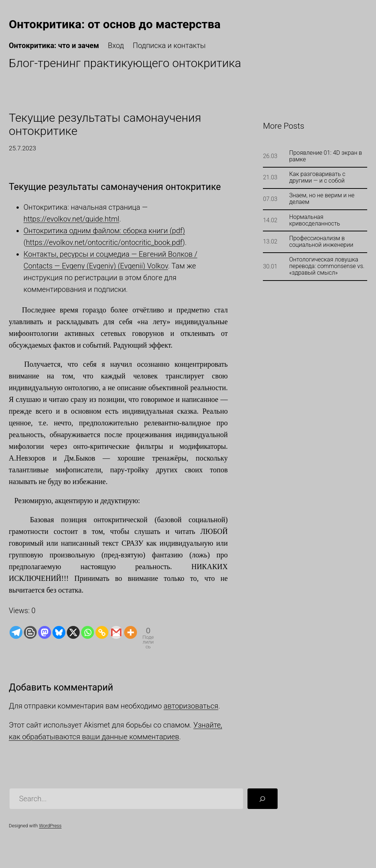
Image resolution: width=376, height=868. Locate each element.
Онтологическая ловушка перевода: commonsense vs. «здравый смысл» (327, 266)
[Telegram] (16, 632)
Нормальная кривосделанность (314, 220)
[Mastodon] (45, 632)
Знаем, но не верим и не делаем (322, 199)
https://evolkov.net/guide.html (71, 219)
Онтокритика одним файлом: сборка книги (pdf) (104, 231)
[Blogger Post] (30, 632)
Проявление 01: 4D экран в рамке (326, 156)
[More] (131, 632)
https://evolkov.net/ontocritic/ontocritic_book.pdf (104, 242)
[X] (73, 632)
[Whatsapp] (88, 632)
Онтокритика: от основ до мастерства (115, 24)
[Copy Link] (102, 632)
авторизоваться (191, 706)
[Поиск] (263, 799)
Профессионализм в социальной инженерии (321, 242)
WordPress (50, 826)
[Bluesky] (59, 632)
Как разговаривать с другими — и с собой (317, 177)
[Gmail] (116, 632)
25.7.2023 (22, 148)
